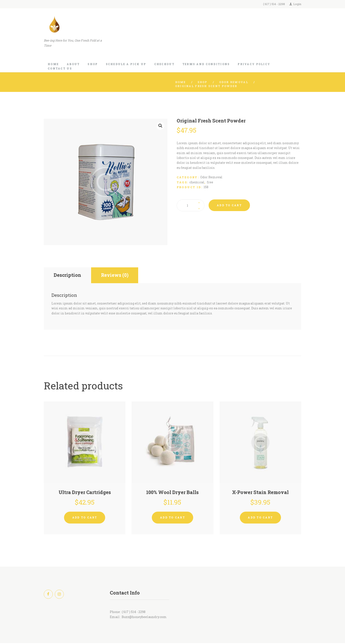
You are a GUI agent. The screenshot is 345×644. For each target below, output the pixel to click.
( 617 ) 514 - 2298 (274, 4)
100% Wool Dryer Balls (172, 493)
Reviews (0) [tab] (117, 275)
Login (297, 4)
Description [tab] (68, 275)
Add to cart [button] (85, 518)
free (210, 182)
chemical (197, 182)
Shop (203, 82)
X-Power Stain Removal (260, 493)
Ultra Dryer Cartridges (85, 493)
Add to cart (229, 205)
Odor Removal (234, 82)
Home (181, 82)
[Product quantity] (191, 205)
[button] (160, 126)
